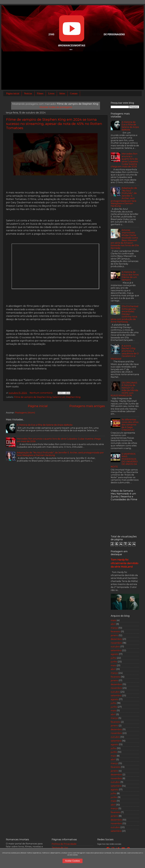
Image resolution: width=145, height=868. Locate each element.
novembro (116, 643)
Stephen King (73, 397)
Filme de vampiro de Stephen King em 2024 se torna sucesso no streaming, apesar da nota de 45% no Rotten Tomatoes (54, 124)
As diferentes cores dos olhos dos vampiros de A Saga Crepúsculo (130, 425)
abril (113, 624)
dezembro (116, 639)
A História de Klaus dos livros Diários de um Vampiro (130, 276)
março (114, 628)
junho (114, 662)
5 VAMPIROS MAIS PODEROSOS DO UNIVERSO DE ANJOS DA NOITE (124, 460)
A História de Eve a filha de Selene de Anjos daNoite (45, 425)
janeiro (114, 635)
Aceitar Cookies (72, 861)
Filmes (40, 94)
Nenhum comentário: (42, 393)
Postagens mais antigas (87, 406)
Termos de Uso (60, 848)
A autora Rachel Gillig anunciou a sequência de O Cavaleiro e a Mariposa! (125, 352)
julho (113, 658)
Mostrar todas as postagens (56, 107)
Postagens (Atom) (25, 413)
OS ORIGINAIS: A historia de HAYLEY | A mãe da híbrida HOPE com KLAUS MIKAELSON (124, 389)
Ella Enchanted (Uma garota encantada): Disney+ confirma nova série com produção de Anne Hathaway (125, 314)
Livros (51, 94)
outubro (115, 647)
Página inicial (13, 94)
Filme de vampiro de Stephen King (33, 397)
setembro (116, 650)
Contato (74, 94)
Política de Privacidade (64, 844)
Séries (62, 94)
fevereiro (116, 632)
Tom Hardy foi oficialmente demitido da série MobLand (125, 563)
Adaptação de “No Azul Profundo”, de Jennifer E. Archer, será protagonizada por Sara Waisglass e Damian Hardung (60, 454)
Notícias (28, 94)
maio (113, 620)
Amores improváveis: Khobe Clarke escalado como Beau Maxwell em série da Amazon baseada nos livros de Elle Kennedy (125, 239)
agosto (115, 654)
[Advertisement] (72, 71)
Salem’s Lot (59, 397)
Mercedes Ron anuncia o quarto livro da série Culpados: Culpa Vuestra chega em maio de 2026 (59, 440)
